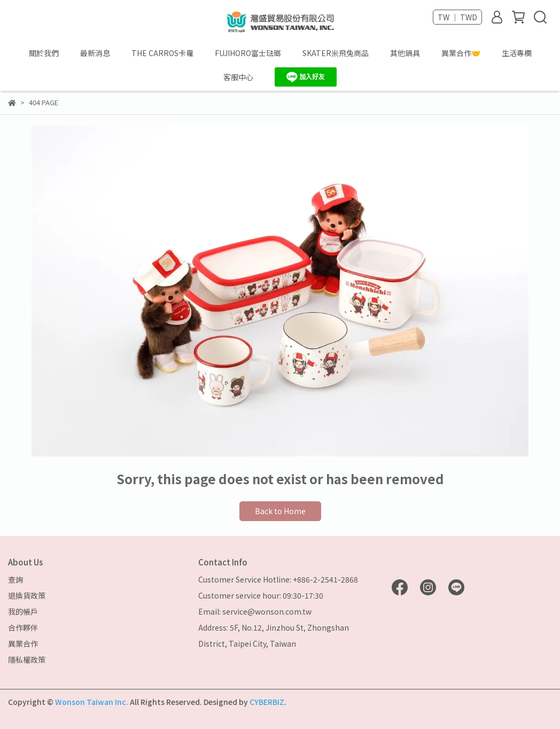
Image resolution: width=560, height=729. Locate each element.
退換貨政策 (27, 595)
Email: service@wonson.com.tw (255, 611)
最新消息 (95, 53)
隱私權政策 (27, 660)
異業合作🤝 (461, 53)
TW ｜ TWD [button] (457, 17)
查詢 (15, 579)
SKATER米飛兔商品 (336, 53)
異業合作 (23, 643)
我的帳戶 (23, 611)
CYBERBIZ (267, 702)
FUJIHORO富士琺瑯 (248, 53)
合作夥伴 (23, 627)
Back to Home (280, 511)
